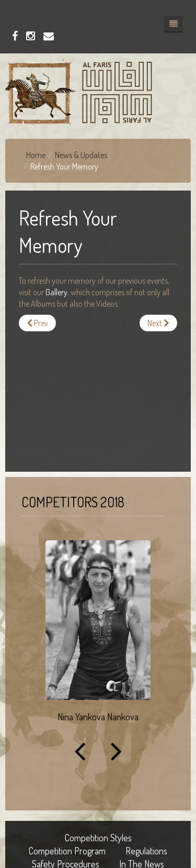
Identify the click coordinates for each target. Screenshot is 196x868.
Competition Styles (98, 838)
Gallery (56, 292)
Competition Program (67, 851)
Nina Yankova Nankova (98, 717)
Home (36, 155)
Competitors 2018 (73, 502)
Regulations (146, 851)
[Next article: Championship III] (158, 323)
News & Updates (81, 155)
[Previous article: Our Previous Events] (37, 323)
